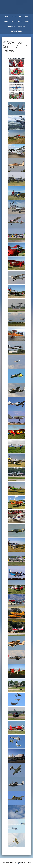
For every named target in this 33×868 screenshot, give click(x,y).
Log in (17, 864)
